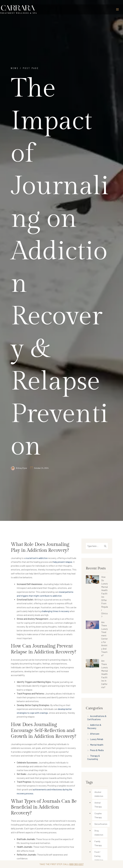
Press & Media (97, 750)
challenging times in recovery (55, 611)
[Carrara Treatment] (18, 9)
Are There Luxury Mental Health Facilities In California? (104, 674)
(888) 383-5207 (76, 864)
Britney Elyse (21, 468)
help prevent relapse (63, 562)
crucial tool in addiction (36, 558)
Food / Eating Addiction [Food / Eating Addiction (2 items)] (99, 856)
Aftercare (95, 734)
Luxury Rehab (97, 739)
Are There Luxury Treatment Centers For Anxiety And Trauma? (104, 639)
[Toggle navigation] (117, 9)
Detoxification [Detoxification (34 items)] (101, 824)
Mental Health (97, 745)
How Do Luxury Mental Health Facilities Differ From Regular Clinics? (105, 597)
